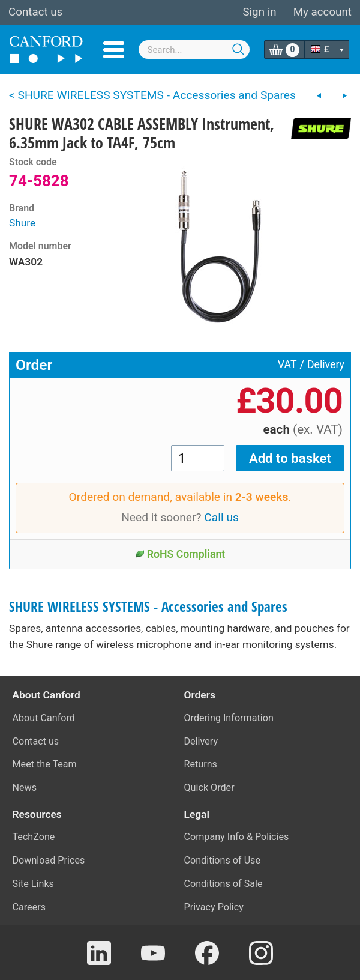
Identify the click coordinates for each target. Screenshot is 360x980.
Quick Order (209, 788)
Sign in (259, 12)
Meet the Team (45, 764)
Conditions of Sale (223, 884)
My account (322, 12)
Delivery (326, 364)
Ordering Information (229, 718)
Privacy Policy (214, 907)
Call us (221, 517)
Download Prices (49, 860)
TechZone (34, 837)
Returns (201, 764)
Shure (22, 223)
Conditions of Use (223, 860)
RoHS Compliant (180, 554)
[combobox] (194, 50)
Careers (29, 907)
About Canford (44, 718)
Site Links (33, 884)
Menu (114, 50)
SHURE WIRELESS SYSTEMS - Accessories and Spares (148, 607)
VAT (287, 364)
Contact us (35, 12)
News (25, 788)
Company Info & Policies (237, 837)
